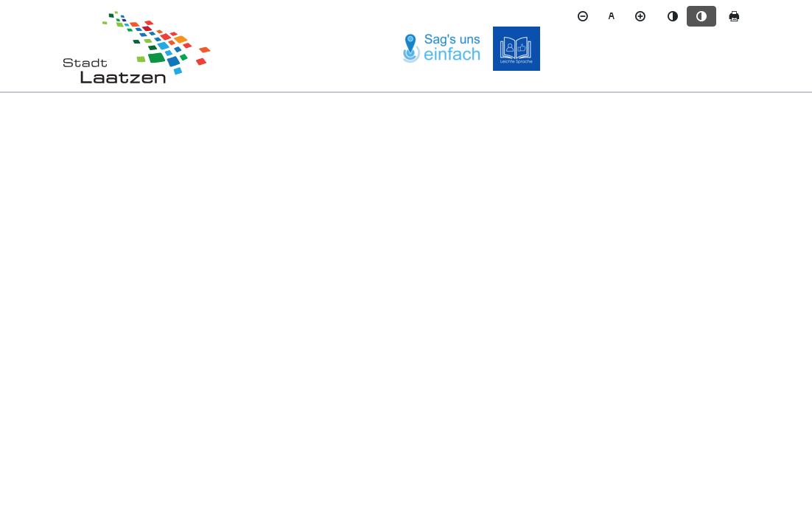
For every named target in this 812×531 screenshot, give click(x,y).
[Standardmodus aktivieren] (673, 16)
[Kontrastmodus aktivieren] (701, 16)
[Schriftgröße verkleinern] (583, 16)
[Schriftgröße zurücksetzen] (612, 16)
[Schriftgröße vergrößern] (640, 16)
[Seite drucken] (734, 16)
